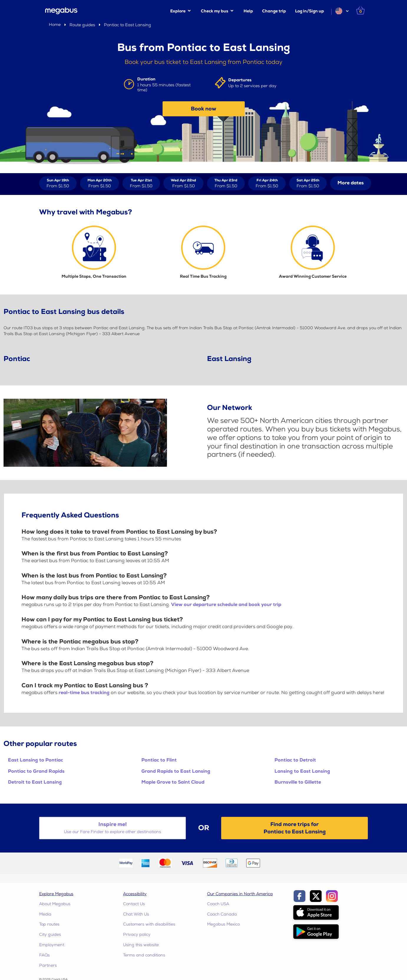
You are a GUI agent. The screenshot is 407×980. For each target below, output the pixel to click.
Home (55, 25)
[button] (342, 11)
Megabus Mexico (223, 924)
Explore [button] (178, 11)
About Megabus (55, 904)
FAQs (44, 955)
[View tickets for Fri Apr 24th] (267, 183)
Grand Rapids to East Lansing (176, 771)
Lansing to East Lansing (302, 771)
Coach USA (218, 904)
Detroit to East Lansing (35, 782)
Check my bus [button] (215, 11)
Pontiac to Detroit (295, 760)
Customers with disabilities (149, 924)
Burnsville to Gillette (298, 782)
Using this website (141, 945)
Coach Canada (222, 914)
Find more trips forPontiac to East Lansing (295, 828)
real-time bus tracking (84, 693)
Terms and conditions (144, 955)
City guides (50, 935)
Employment (52, 945)
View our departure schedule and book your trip (226, 605)
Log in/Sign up (310, 11)
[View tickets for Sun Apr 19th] (58, 183)
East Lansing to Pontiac (35, 760)
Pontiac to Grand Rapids (36, 771)
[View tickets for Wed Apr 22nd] (183, 183)
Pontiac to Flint (159, 760)
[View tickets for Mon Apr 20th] (100, 183)
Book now (203, 109)
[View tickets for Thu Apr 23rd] (226, 183)
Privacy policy (137, 935)
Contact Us (134, 904)
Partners (48, 965)
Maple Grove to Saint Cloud (173, 782)
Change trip (274, 11)
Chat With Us (136, 914)
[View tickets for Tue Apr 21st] (141, 183)
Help (248, 11)
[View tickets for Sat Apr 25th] (308, 183)
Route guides (82, 25)
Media (45, 914)
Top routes (49, 924)
